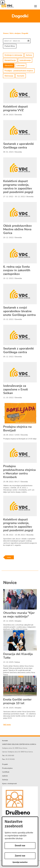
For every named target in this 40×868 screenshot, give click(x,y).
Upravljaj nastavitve (20, 862)
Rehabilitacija (10, 60)
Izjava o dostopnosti (9, 784)
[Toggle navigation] (36, 6)
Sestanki (21, 76)
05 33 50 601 (10, 759)
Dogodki (25, 33)
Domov (6, 33)
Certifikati (6, 772)
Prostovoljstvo (7, 768)
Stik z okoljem (15, 33)
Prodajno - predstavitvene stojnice (19, 71)
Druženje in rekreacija (13, 55)
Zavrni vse (20, 856)
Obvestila (9, 65)
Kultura (29, 55)
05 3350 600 (10, 756)
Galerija (5, 780)
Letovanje (21, 65)
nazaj (9, 557)
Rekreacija (9, 76)
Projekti (5, 764)
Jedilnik (5, 776)
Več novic (7, 725)
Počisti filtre (10, 46)
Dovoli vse (20, 846)
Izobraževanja (25, 60)
